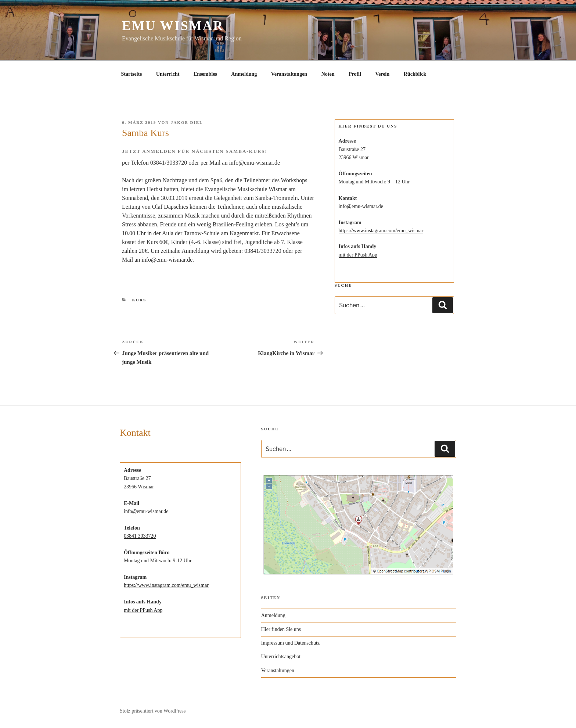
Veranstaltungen (289, 74)
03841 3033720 (140, 536)
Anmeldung (244, 74)
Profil (355, 74)
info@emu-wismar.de (361, 206)
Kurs (139, 300)
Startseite (132, 74)
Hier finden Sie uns (281, 629)
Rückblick (415, 74)
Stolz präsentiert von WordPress (153, 711)
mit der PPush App (358, 255)
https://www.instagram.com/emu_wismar (381, 231)
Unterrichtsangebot (281, 657)
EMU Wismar (173, 26)
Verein (382, 74)
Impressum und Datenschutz (290, 643)
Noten (328, 74)
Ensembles (205, 74)
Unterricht (168, 74)
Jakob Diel (187, 122)
